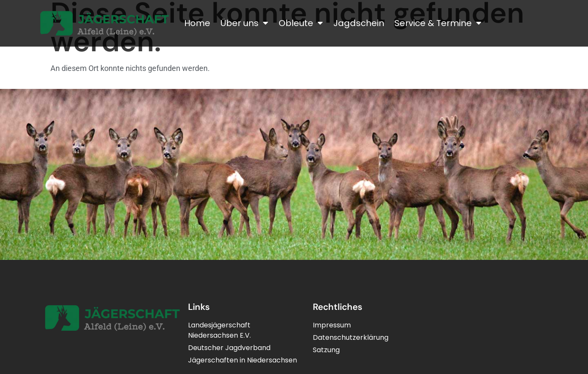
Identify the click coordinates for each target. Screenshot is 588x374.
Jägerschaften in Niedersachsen (243, 360)
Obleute (301, 23)
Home (197, 23)
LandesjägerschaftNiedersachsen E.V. (219, 330)
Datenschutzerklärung (351, 337)
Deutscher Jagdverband (229, 348)
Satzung (326, 350)
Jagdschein (359, 23)
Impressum (332, 325)
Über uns (244, 23)
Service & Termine (438, 23)
